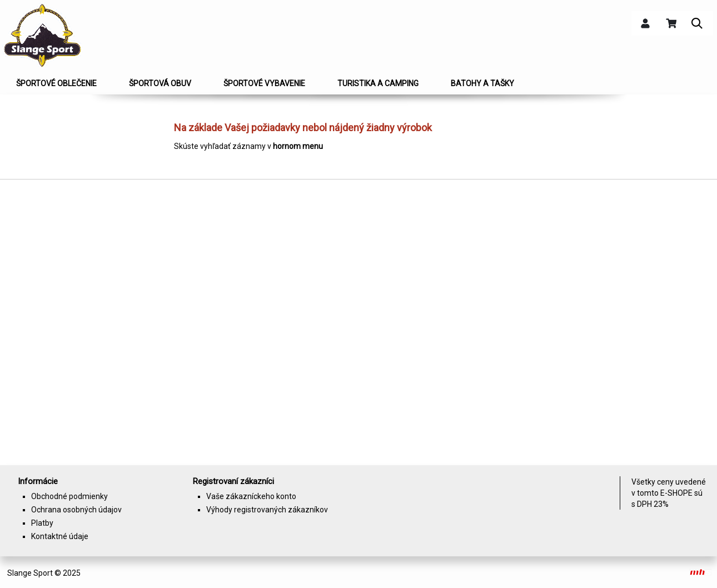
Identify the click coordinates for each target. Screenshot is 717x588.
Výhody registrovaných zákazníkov (267, 510)
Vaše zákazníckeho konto (251, 496)
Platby (42, 523)
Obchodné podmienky (69, 496)
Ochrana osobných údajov (76, 510)
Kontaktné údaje (60, 536)
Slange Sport (30, 573)
